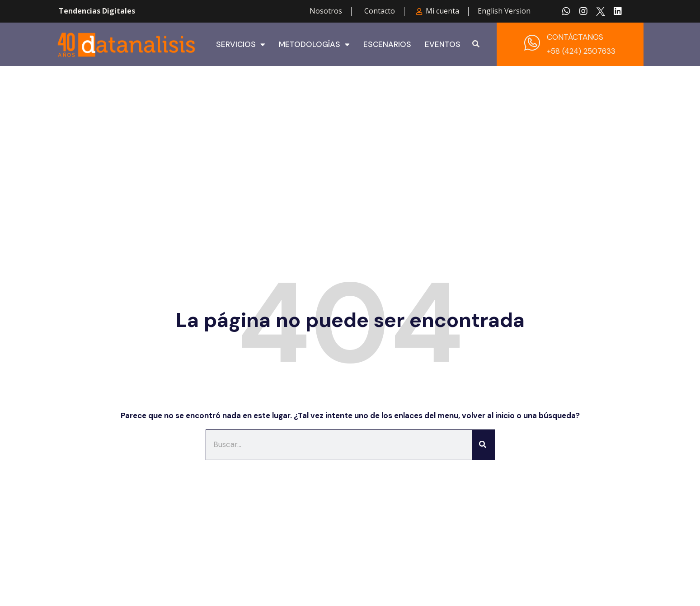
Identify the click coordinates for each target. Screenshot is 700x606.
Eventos (443, 44)
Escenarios (387, 44)
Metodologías (314, 44)
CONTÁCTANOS (575, 37)
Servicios (241, 44)
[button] (476, 44)
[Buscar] (483, 445)
